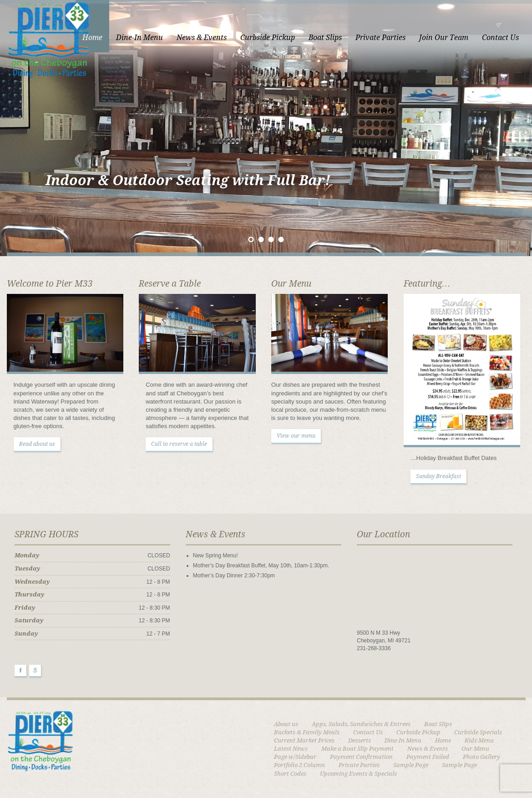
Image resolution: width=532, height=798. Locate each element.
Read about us (37, 444)
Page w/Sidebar (295, 757)
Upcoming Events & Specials (358, 774)
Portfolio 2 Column (299, 765)
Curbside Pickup (268, 38)
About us (286, 724)
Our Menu (475, 749)
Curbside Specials (478, 732)
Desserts (360, 740)
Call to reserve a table (179, 444)
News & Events (202, 38)
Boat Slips (325, 38)
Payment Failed (428, 757)
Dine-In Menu (139, 38)
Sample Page (411, 765)
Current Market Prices (304, 740)
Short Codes (290, 774)
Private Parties (380, 38)
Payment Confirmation (361, 757)
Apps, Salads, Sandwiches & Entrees (361, 724)
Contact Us (500, 38)
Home (92, 38)
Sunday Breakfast (438, 476)
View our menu (296, 436)
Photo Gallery (481, 757)
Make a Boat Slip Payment (357, 749)
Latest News (291, 749)
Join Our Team (444, 38)
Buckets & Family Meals (307, 732)
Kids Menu (479, 740)
